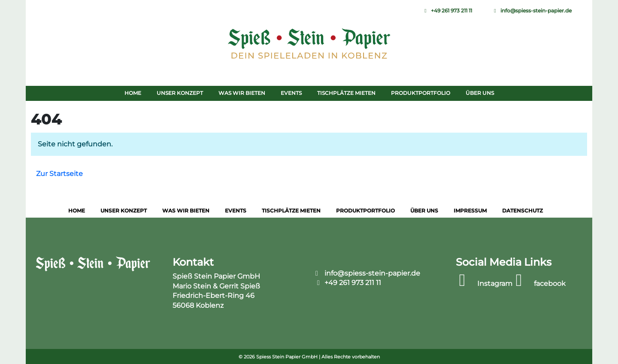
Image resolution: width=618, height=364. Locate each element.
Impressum (470, 211)
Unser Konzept (180, 93)
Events (291, 93)
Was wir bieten (242, 93)
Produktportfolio (421, 93)
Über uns (480, 93)
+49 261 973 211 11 (448, 11)
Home (133, 93)
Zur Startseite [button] (59, 174)
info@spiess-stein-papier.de (532, 11)
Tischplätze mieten (346, 93)
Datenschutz (523, 211)
